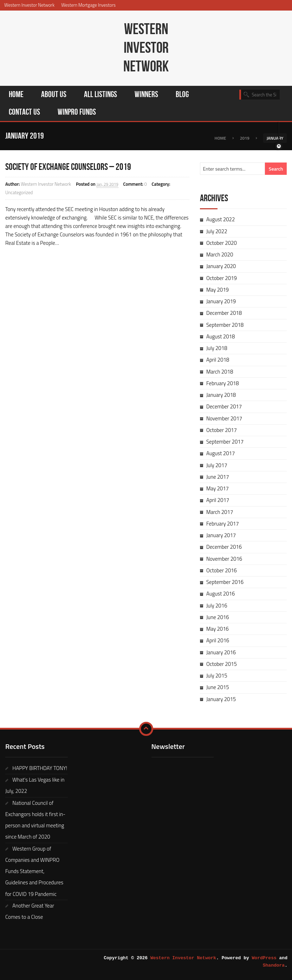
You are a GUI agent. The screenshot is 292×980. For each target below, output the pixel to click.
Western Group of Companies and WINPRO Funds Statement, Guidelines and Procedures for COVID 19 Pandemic (34, 871)
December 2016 (224, 547)
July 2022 (217, 231)
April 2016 (218, 640)
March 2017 (220, 512)
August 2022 (220, 219)
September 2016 (225, 582)
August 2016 (220, 594)
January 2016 (221, 652)
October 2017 (222, 430)
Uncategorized (19, 192)
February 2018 (223, 383)
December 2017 (224, 406)
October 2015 (222, 664)
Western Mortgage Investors (88, 5)
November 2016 (224, 559)
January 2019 (221, 301)
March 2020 (220, 254)
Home (220, 138)
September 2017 (225, 442)
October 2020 (222, 243)
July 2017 (217, 465)
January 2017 (221, 535)
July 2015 (217, 676)
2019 (245, 138)
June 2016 (218, 617)
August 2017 (220, 453)
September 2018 (225, 325)
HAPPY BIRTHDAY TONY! (40, 768)
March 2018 (220, 372)
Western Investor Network (29, 5)
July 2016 (217, 606)
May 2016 (218, 629)
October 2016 (222, 570)
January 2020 (221, 266)
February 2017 (223, 524)
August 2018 (220, 336)
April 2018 (218, 360)
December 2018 (224, 313)
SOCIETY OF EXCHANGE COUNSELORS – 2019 (68, 167)
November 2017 (224, 418)
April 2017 (218, 500)
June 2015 (218, 687)
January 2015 (221, 699)
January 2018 (221, 395)
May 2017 (218, 488)
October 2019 (222, 278)
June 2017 (218, 477)
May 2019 (218, 290)
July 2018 (217, 348)
